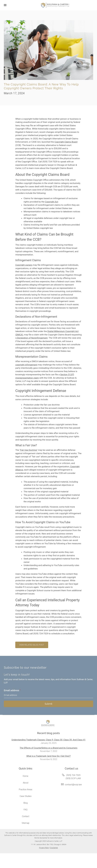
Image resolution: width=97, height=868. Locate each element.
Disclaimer (54, 848)
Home (26, 776)
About (26, 783)
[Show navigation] (6, 5)
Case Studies (26, 796)
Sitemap (26, 823)
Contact (26, 816)
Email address (12, 690)
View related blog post (32, 645)
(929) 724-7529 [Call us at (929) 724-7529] (73, 775)
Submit (48, 704)
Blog (26, 803)
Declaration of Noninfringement (32, 338)
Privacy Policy (44, 848)
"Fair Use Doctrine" (29, 450)
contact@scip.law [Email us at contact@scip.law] (73, 785)
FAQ (26, 810)
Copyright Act (52, 202)
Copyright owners (24, 265)
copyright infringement (26, 365)
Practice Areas (26, 789)
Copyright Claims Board (66, 142)
